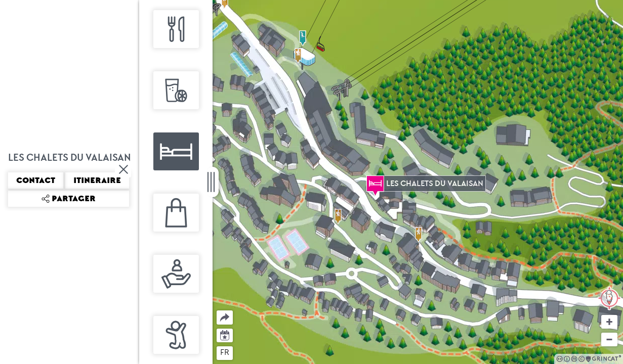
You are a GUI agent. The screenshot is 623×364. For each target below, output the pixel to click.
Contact (36, 180)
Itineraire (97, 180)
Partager (217, 311)
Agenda (225, 334)
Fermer (124, 169)
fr (225, 352)
